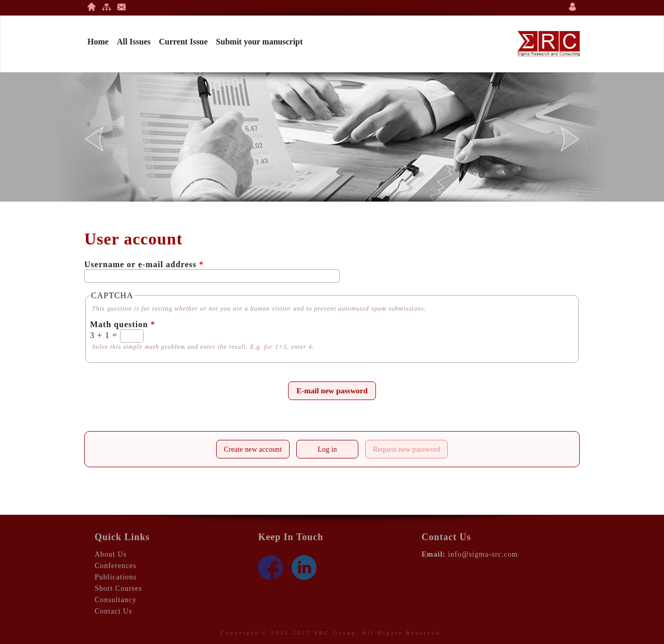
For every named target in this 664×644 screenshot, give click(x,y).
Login (572, 7)
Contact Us (122, 7)
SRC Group (335, 633)
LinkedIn (304, 568)
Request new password (410, 447)
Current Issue (183, 42)
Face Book (270, 568)
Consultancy (116, 600)
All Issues (134, 42)
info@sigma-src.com (483, 554)
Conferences (116, 566)
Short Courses (118, 588)
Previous (94, 139)
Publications (116, 577)
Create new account (253, 449)
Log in (327, 449)
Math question (123, 324)
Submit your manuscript (260, 42)
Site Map (107, 7)
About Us (111, 554)
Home (92, 7)
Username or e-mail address (144, 264)
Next (570, 139)
